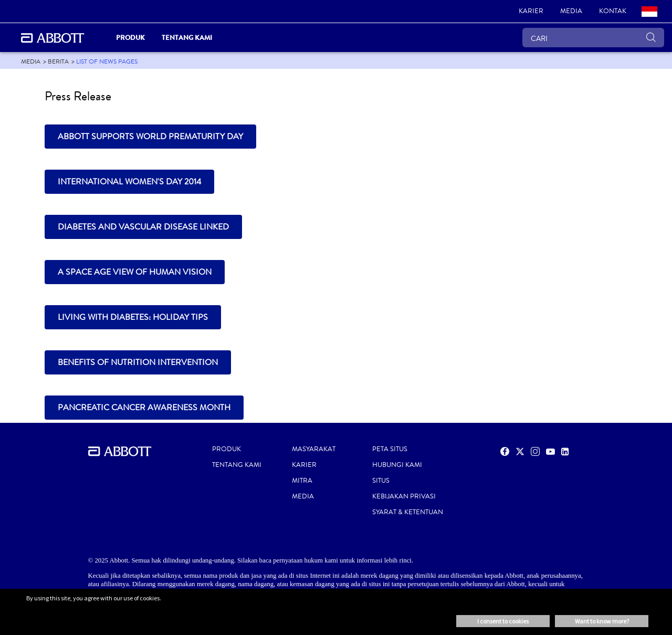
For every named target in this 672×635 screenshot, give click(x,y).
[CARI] (593, 38)
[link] (531, 12)
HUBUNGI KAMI (397, 465)
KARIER (304, 465)
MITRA (302, 481)
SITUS (381, 481)
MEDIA (303, 496)
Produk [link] (130, 38)
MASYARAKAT (314, 449)
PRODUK (227, 449)
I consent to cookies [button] (503, 621)
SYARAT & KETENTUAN (408, 512)
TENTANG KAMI (237, 465)
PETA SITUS (390, 449)
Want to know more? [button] (602, 621)
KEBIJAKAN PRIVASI (404, 496)
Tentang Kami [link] (187, 38)
